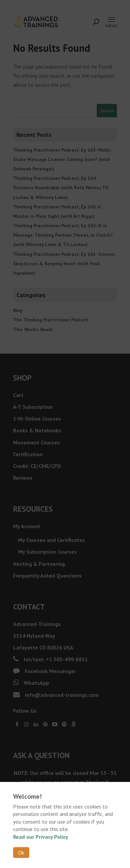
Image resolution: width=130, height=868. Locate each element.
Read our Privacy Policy (41, 837)
